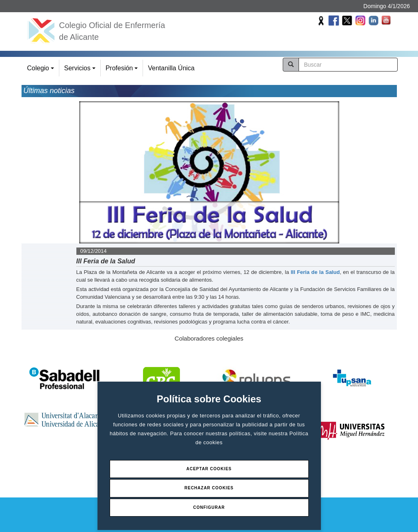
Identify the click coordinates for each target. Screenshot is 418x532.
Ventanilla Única (171, 68)
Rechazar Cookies (209, 488)
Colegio (42, 71)
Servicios (81, 71)
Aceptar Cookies (209, 469)
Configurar (209, 507)
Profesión (123, 71)
